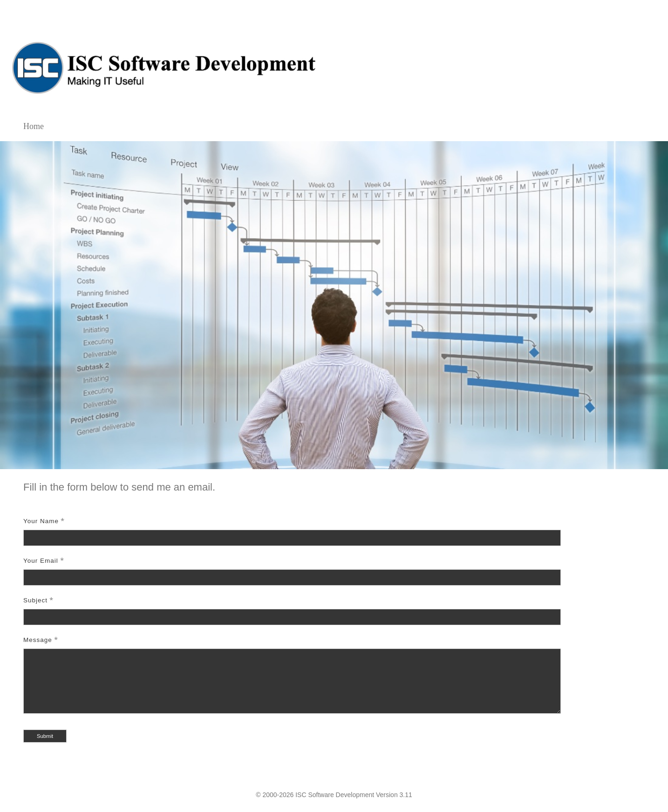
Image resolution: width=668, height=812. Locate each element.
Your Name (41, 521)
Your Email (41, 561)
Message (38, 640)
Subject (35, 600)
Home (34, 126)
